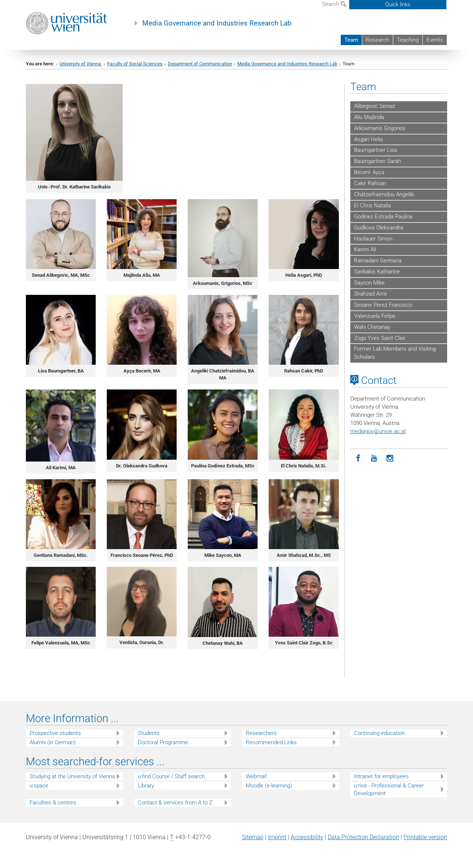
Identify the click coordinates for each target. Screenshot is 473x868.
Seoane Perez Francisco (383, 305)
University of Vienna (81, 64)
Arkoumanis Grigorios (380, 128)
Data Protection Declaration (363, 837)
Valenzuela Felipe (375, 316)
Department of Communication (200, 64)
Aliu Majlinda (369, 117)
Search (334, 4)
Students (149, 733)
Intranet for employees (381, 776)
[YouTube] (374, 458)
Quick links (398, 4)
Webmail (256, 776)
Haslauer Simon (373, 239)
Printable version (425, 837)
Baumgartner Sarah (377, 161)
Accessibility (307, 837)
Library (146, 786)
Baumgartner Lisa (375, 150)
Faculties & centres (53, 803)
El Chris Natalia (372, 205)
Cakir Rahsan (370, 183)
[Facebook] (358, 458)
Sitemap (253, 837)
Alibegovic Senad (374, 106)
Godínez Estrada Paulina (383, 217)
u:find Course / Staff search (171, 776)
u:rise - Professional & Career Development (389, 789)
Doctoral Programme (163, 742)
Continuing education (379, 733)
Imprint (277, 837)
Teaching (408, 40)
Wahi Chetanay (372, 327)
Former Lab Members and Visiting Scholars (395, 353)
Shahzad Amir (371, 294)
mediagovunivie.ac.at (378, 431)
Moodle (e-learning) (269, 786)
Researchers (261, 733)
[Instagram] (390, 458)
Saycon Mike (369, 283)
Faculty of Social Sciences (135, 64)
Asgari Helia (368, 139)
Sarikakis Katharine (377, 272)
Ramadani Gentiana (378, 261)
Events (435, 40)
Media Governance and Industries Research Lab (217, 23)
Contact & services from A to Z (175, 803)
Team (351, 40)
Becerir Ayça (369, 172)
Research (377, 40)
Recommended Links (271, 742)
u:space (39, 786)
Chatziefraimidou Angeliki (384, 194)
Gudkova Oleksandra (379, 228)
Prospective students (55, 733)
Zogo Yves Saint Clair (380, 338)
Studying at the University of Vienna (72, 776)
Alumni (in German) (53, 742)
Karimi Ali (365, 249)
